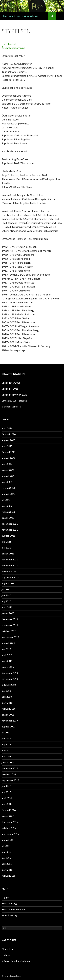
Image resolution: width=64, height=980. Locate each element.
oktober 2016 (9, 774)
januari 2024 (8, 470)
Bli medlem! (8, 949)
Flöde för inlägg (10, 903)
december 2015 (10, 822)
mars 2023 (7, 482)
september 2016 (10, 780)
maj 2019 (6, 649)
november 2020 (10, 565)
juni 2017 (6, 738)
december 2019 (10, 619)
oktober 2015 (9, 828)
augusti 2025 (8, 440)
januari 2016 (8, 816)
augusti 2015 (8, 840)
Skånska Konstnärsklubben (20, 16)
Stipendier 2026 (10, 389)
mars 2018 (7, 703)
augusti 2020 (8, 583)
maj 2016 (6, 792)
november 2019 (10, 625)
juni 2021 (6, 542)
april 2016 (7, 798)
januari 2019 (8, 667)
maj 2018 (6, 691)
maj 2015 (6, 858)
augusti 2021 (8, 536)
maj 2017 (6, 744)
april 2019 (7, 655)
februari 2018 (9, 709)
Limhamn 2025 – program (15, 401)
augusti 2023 (8, 476)
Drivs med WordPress (11, 976)
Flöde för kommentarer (13, 909)
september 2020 (10, 577)
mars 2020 (7, 607)
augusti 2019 (8, 643)
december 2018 (10, 673)
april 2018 (7, 697)
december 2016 (10, 768)
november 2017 (10, 721)
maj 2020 (6, 601)
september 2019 (10, 637)
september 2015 (10, 834)
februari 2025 (9, 452)
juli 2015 (6, 846)
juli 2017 (6, 733)
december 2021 (10, 524)
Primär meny (60, 16)
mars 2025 (7, 446)
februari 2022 (9, 512)
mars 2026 (7, 428)
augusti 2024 (8, 458)
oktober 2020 (9, 571)
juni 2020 (6, 595)
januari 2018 (8, 715)
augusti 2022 (8, 494)
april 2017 (7, 750)
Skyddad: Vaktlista (11, 407)
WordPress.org (10, 915)
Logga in (6, 897)
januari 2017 (8, 762)
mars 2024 (7, 464)
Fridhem (6, 955)
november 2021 (10, 530)
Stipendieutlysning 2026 (14, 395)
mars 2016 (7, 804)
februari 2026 (9, 434)
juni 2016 (6, 786)
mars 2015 (7, 870)
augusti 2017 (8, 727)
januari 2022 (8, 518)
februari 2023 (9, 488)
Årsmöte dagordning (13, 48)
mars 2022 (7, 506)
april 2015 (7, 864)
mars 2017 (7, 756)
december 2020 (10, 560)
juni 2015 (6, 852)
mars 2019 (7, 661)
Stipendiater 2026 (11, 383)
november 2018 (10, 679)
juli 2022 (6, 500)
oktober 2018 (9, 685)
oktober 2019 (9, 631)
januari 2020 (8, 613)
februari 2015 (9, 876)
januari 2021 (8, 554)
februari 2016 (9, 810)
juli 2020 (6, 589)
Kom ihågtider (10, 44)
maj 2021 (6, 548)
